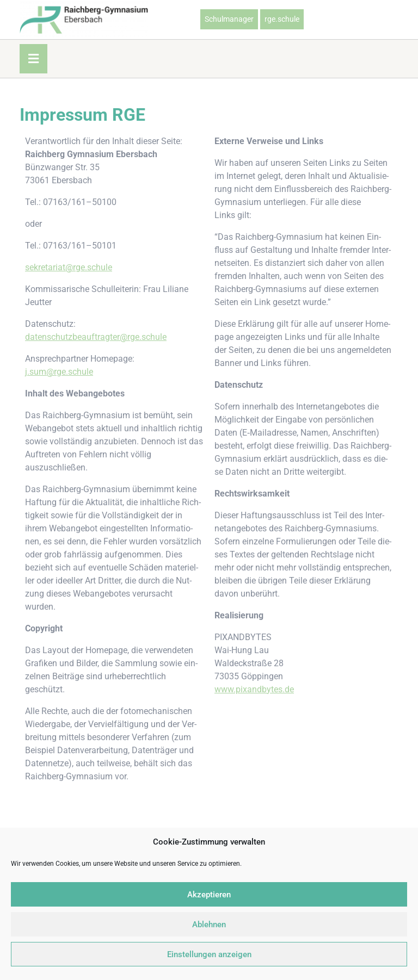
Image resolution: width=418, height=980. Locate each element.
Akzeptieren (209, 895)
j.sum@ (39, 372)
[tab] (33, 59)
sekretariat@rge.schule (69, 267)
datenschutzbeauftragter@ (76, 337)
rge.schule (282, 19)
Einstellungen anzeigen (209, 954)
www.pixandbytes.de (254, 689)
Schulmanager (229, 19)
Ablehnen (209, 925)
